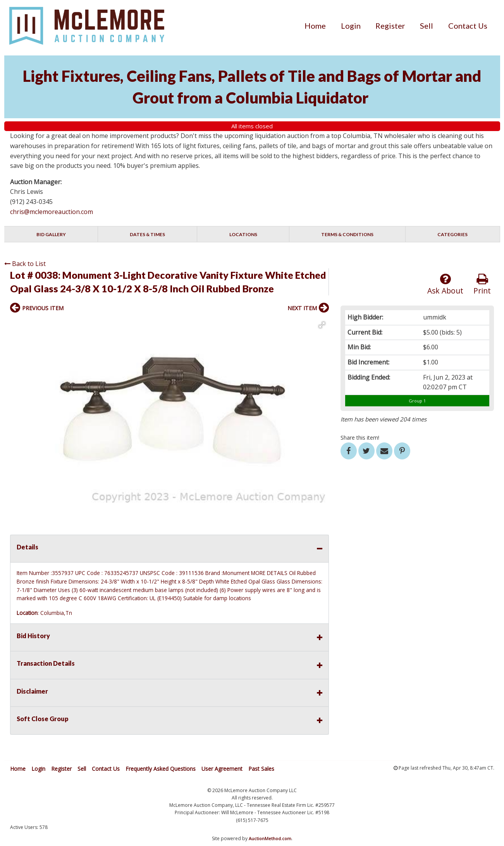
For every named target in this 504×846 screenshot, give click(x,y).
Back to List (25, 264)
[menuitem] (315, 26)
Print (482, 284)
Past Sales (261, 769)
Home (315, 26)
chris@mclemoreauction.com (52, 212)
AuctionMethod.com (270, 838)
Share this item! (360, 438)
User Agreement (222, 769)
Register (390, 26)
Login (351, 26)
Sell (427, 26)
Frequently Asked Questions (161, 769)
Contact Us (468, 26)
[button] (322, 325)
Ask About (445, 284)
